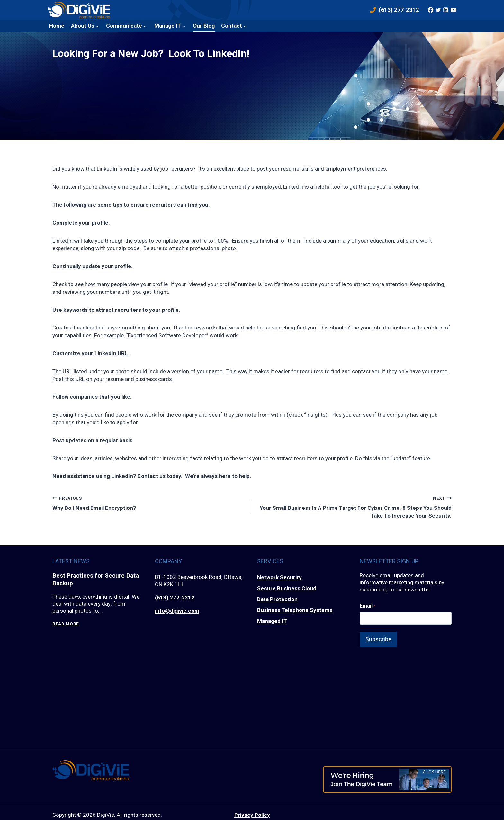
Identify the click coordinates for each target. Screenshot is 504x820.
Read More (66, 625)
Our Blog (204, 26)
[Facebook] (431, 10)
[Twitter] (438, 10)
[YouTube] (453, 10)
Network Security (279, 577)
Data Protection (277, 599)
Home (57, 26)
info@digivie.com (177, 611)
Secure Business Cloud (287, 588)
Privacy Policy (252, 809)
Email (368, 606)
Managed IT (272, 621)
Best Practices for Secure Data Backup (98, 580)
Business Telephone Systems (295, 610)
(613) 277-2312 (175, 598)
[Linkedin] (446, 10)
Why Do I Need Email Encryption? (149, 503)
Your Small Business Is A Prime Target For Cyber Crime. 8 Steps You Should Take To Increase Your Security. (355, 506)
